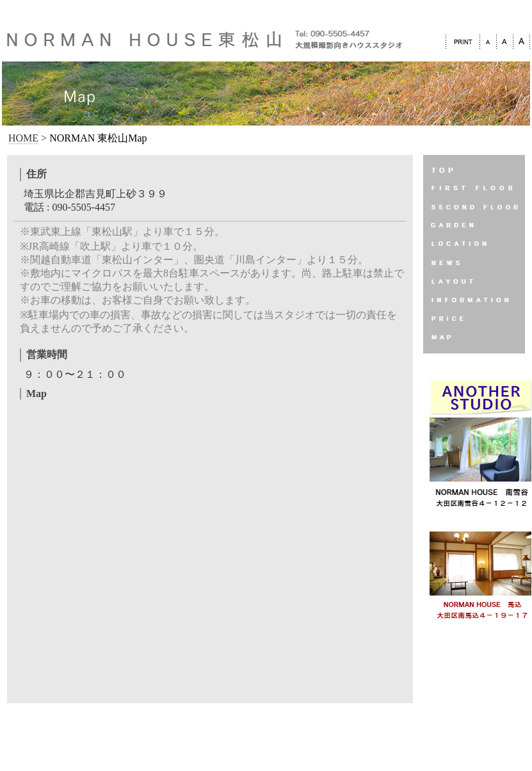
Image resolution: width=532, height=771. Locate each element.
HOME (23, 138)
